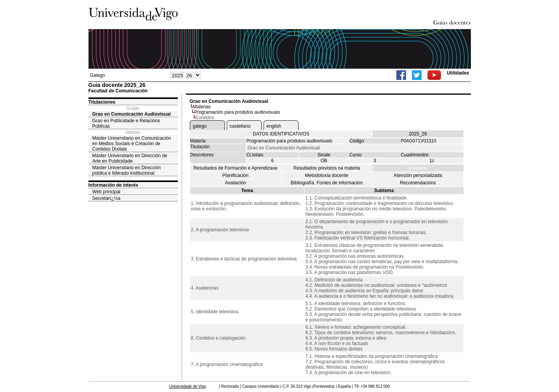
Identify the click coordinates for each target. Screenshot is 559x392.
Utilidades (458, 73)
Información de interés (114, 185)
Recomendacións (418, 183)
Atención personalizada (418, 175)
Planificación (235, 175)
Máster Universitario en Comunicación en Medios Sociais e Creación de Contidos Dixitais (132, 144)
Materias (202, 107)
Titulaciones (102, 102)
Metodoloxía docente (327, 175)
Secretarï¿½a (107, 198)
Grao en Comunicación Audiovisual (132, 114)
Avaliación (235, 183)
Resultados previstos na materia (327, 168)
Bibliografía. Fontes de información (327, 183)
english (274, 126)
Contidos (418, 168)
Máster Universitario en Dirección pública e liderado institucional (127, 170)
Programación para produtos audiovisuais (237, 112)
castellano (240, 126)
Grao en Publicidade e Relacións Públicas (126, 123)
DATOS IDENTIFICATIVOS (281, 134)
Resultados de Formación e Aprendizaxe (235, 168)
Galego (98, 75)
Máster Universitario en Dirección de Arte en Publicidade (130, 158)
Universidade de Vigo (188, 386)
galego (200, 126)
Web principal (106, 192)
